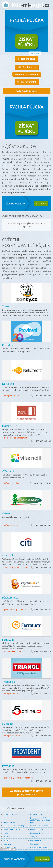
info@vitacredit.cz (12, 483)
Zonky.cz (34, 837)
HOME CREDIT (11, 426)
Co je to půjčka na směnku (40, 826)
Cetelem (7, 513)
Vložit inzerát (26, 59)
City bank (8, 555)
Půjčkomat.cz (10, 598)
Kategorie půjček (26, 91)
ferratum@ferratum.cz (14, 651)
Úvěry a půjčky (36, 840)
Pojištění (7, 837)
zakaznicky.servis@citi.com (16, 567)
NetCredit (8, 384)
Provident (8, 345)
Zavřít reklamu (8, 849)
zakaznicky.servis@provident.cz (18, 778)
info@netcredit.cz (12, 396)
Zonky (6, 306)
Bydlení (7, 840)
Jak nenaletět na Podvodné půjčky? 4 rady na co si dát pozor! (40, 820)
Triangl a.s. (9, 682)
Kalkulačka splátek (27, 82)
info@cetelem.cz (12, 525)
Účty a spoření (36, 844)
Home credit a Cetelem (13, 829)
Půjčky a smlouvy (37, 829)
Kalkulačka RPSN (36, 814)
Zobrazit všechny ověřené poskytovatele (26, 792)
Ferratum (8, 640)
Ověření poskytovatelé (27, 67)
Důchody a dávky (37, 833)
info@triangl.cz (11, 694)
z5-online (8, 724)
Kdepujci (31, 5)
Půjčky (6, 833)
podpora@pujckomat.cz (15, 609)
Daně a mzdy (9, 844)
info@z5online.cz (12, 736)
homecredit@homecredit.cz (17, 438)
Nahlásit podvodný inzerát (26, 74)
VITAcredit (8, 471)
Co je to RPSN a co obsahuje (14, 826)
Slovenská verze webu (39, 848)
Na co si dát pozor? (11, 822)
